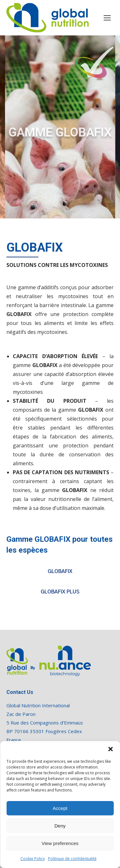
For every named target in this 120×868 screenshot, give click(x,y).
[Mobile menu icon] (107, 18)
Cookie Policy (33, 859)
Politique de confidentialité (72, 859)
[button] (110, 749)
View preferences (60, 843)
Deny (60, 826)
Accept (60, 808)
